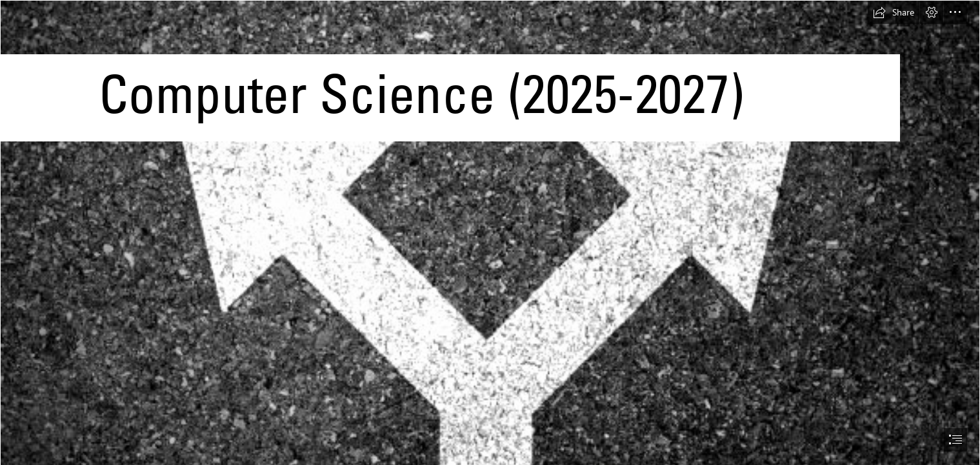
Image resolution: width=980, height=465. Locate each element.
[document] (490, 232)
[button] (894, 12)
